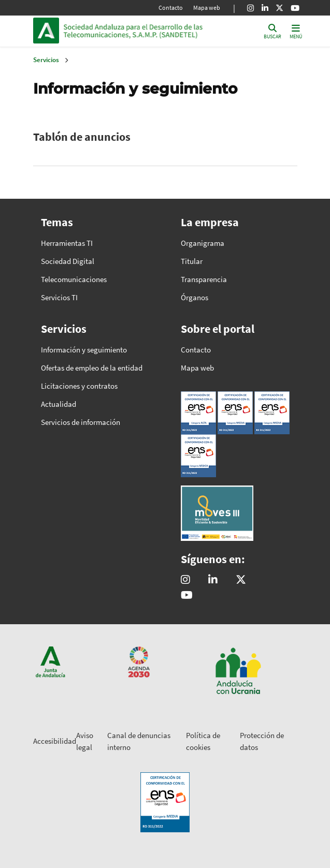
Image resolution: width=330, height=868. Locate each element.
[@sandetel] (241, 580)
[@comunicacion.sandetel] (185, 580)
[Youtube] (295, 8)
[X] (279, 8)
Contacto (171, 8)
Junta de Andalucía (46, 31)
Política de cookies (203, 741)
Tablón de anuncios (82, 137)
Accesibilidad (55, 741)
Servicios (46, 60)
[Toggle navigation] (296, 31)
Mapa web (207, 8)
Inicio (134, 31)
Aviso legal (85, 741)
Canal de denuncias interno (139, 741)
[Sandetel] (213, 580)
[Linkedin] (265, 8)
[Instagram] (250, 8)
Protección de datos (262, 741)
